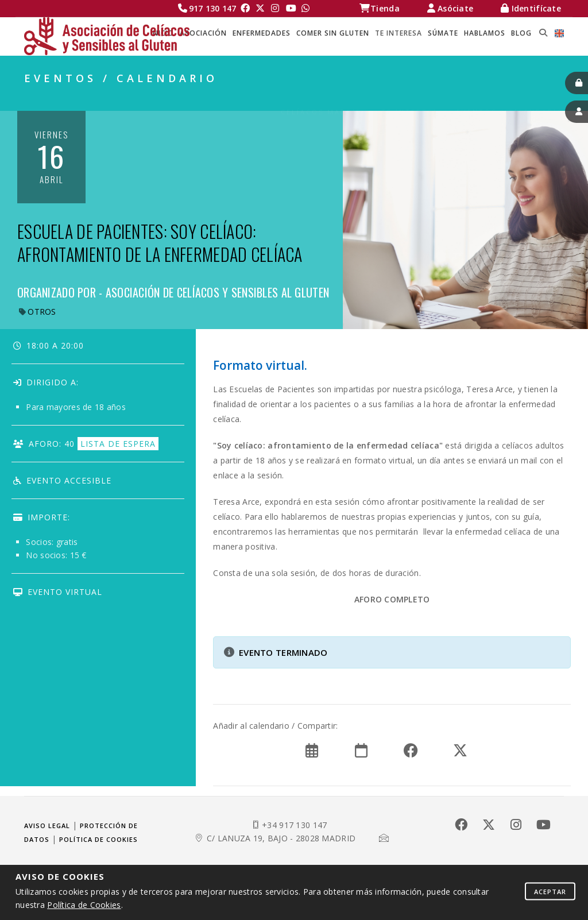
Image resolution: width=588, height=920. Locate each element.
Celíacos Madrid (322, 98)
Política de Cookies (84, 905)
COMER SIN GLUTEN (333, 33)
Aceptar (550, 891)
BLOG (521, 33)
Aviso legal (47, 826)
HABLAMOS (485, 33)
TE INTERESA (399, 33)
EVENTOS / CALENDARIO (510, 98)
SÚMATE (443, 33)
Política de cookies (98, 839)
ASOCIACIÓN (203, 33)
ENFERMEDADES (262, 33)
